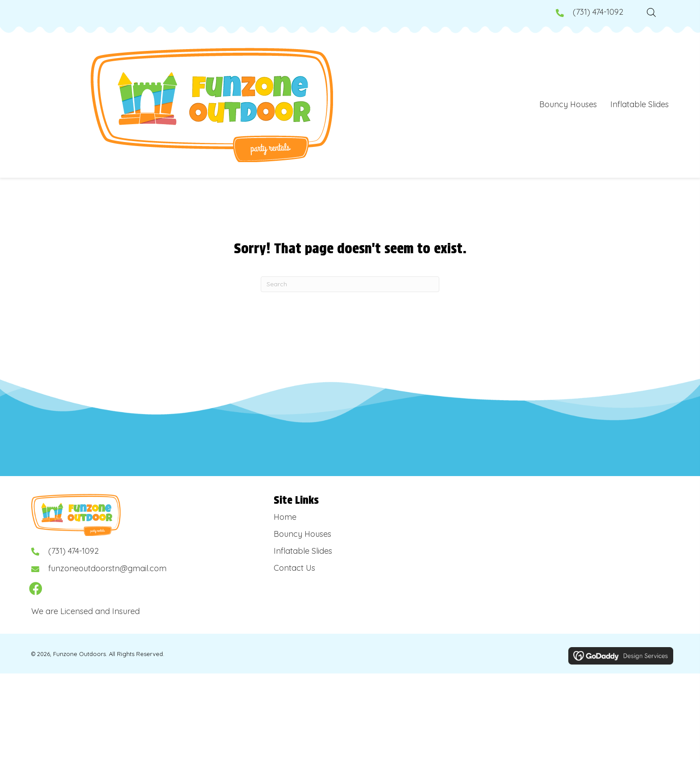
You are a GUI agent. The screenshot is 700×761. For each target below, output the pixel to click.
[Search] (350, 284)
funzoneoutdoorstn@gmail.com (107, 568)
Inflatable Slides (303, 551)
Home (285, 517)
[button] (36, 589)
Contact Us (294, 568)
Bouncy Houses (302, 534)
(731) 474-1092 (598, 12)
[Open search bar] (651, 11)
